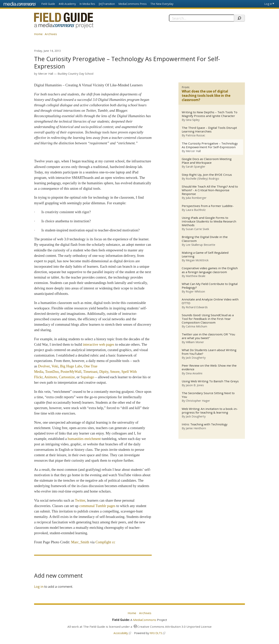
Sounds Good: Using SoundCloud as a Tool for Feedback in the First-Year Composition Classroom (208, 319)
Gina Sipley (193, 120)
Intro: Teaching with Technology (205, 425)
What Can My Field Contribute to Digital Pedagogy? (210, 286)
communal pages (97, 506)
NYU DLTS (156, 633)
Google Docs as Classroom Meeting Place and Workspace (207, 161)
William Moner (195, 342)
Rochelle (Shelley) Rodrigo (202, 178)
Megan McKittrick (197, 260)
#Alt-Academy (67, 4)
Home (38, 34)
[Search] (201, 18)
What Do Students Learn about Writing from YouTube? (209, 352)
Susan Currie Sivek (197, 229)
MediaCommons (145, 620)
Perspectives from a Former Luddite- (208, 206)
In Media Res (87, 4)
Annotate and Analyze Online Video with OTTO (210, 302)
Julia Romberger (196, 198)
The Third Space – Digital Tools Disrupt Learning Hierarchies (209, 130)
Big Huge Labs (71, 366)
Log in (268, 4)
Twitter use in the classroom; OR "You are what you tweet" (208, 337)
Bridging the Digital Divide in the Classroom (205, 239)
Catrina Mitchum (196, 326)
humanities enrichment (84, 439)
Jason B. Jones (195, 385)
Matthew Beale (196, 276)
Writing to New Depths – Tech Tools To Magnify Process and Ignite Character (210, 114)
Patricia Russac (195, 135)
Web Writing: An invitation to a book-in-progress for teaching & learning (210, 411)
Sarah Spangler (196, 167)
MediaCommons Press (133, 4)
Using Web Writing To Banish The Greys (210, 381)
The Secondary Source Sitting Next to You (208, 395)
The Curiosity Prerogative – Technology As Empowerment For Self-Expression (210, 145)
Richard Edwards (197, 307)
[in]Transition (107, 4)
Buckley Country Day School (75, 74)
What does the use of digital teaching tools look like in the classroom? (206, 96)
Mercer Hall (46, 74)
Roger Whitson (195, 292)
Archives (51, 34)
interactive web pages (99, 344)
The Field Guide (94, 627)
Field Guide (48, 4)
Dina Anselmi (194, 373)
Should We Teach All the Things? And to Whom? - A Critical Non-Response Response (210, 190)
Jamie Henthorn (196, 428)
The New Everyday (162, 4)
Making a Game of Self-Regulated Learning (205, 255)
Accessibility (121, 633)
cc (114, 542)
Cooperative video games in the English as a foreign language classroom (210, 270)
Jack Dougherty (196, 358)
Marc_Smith (80, 542)
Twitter (80, 500)
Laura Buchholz (196, 210)
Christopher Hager (198, 401)
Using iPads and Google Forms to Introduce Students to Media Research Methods (209, 222)
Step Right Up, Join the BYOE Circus (207, 175)
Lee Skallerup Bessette (201, 245)
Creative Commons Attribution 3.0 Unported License (174, 627)
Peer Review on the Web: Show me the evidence (209, 368)
